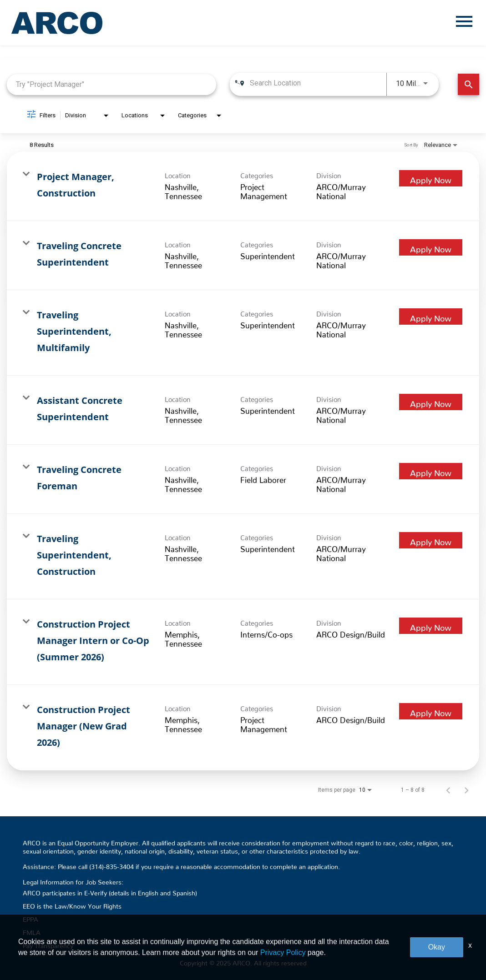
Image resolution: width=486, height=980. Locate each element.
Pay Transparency (48, 944)
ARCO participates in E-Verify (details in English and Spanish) (110, 891)
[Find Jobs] (468, 84)
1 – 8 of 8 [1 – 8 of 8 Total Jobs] (413, 790)
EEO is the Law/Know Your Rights (72, 905)
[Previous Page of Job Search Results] (448, 790)
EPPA (30, 918)
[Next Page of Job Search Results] (466, 790)
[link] (243, 186)
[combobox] (111, 84)
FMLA (32, 931)
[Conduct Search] (468, 84)
